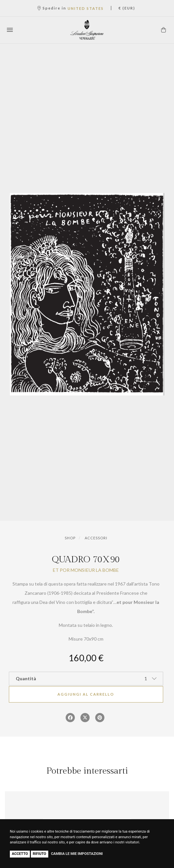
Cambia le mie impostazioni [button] (77, 854)
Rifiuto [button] (40, 854)
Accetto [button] (20, 854)
